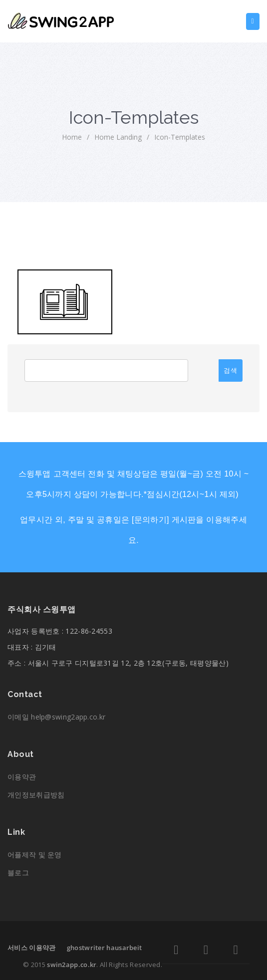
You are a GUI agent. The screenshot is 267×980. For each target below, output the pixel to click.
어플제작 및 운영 (35, 855)
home (72, 137)
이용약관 (22, 777)
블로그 (18, 872)
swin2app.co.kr (72, 965)
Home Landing (118, 137)
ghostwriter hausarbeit (105, 948)
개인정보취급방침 (36, 795)
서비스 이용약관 (31, 948)
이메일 (56, 717)
